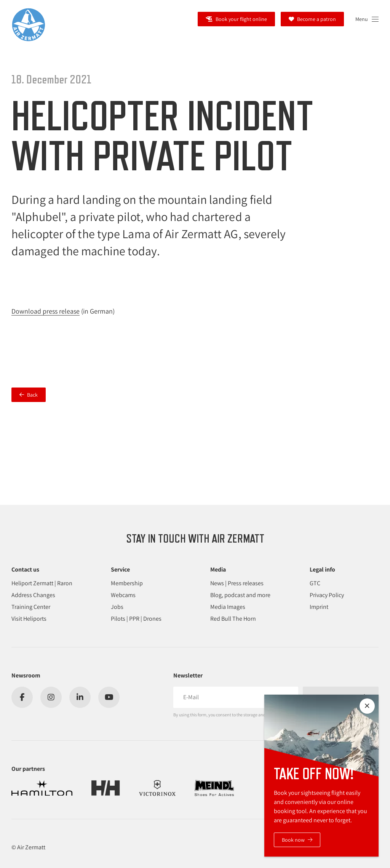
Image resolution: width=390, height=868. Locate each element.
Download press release (46, 311)
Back (32, 395)
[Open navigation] (367, 19)
